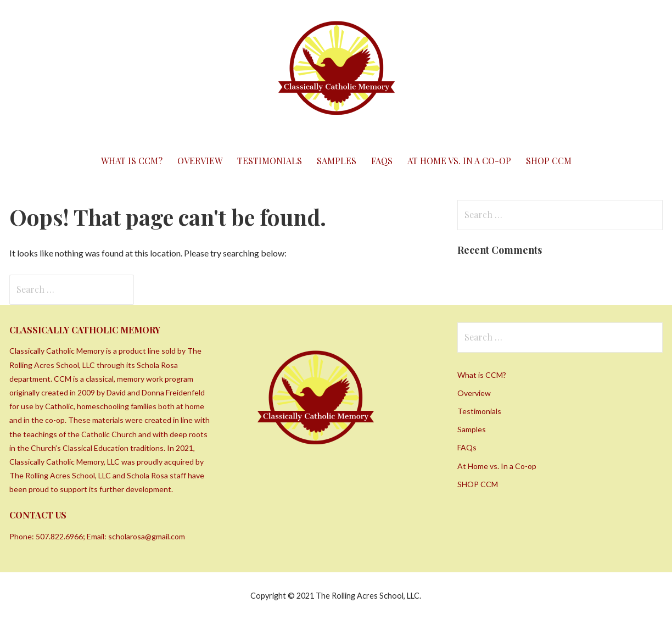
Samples (337, 161)
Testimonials (270, 161)
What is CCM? (132, 161)
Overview (200, 161)
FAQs (382, 161)
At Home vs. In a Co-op (459, 161)
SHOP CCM (549, 161)
